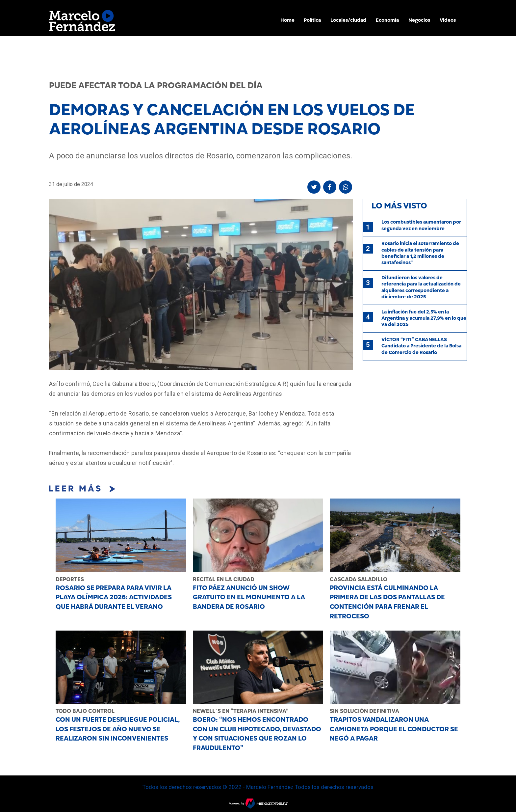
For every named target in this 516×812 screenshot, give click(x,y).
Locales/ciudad (348, 20)
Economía (387, 20)
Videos (448, 20)
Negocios (419, 20)
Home (287, 20)
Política (312, 20)
